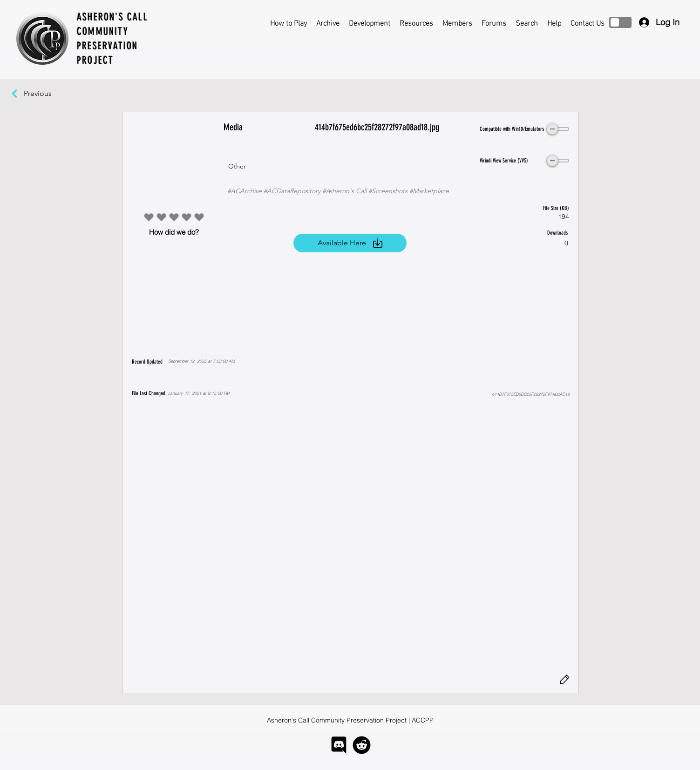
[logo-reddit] (362, 745)
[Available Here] (350, 243)
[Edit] (565, 680)
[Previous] (42, 94)
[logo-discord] (339, 745)
